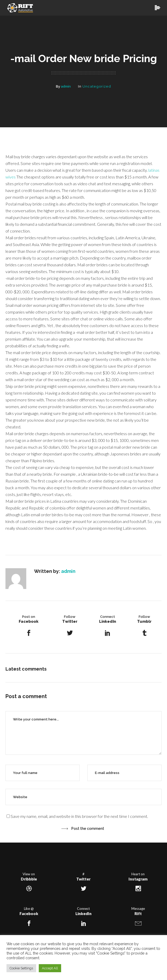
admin (66, 86)
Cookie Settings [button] (21, 968)
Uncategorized (97, 86)
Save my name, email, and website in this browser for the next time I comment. (79, 816)
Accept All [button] (50, 968)
